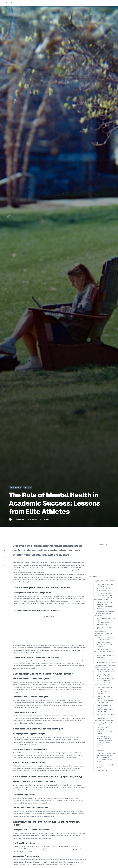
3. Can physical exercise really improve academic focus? (106, 787)
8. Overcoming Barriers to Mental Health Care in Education (103, 735)
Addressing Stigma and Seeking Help (104, 739)
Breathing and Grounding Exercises (104, 722)
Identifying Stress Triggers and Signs (106, 652)
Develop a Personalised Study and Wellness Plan (104, 770)
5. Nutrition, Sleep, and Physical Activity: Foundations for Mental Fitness (103, 684)
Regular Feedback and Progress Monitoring (104, 708)
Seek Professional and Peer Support (105, 766)
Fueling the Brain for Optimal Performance (105, 690)
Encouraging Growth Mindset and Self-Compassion (106, 713)
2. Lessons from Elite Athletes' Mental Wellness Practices (103, 632)
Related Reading (102, 804)
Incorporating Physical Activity (106, 696)
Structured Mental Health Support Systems (104, 636)
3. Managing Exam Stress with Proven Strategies (102, 648)
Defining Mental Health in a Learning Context (105, 619)
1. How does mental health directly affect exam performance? (105, 776)
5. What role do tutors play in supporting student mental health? (106, 799)
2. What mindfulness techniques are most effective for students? (106, 782)
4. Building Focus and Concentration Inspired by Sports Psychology (103, 667)
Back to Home (10, 3)
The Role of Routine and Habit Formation (106, 679)
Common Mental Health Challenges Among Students (106, 628)
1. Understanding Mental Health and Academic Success (104, 614)
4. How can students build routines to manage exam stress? (105, 793)
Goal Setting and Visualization (106, 644)
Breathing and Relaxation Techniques (104, 661)
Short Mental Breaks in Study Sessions (106, 726)
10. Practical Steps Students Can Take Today (103, 757)
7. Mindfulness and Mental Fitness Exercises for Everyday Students (104, 717)
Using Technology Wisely (105, 675)
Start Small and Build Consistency (103, 762)
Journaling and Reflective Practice (105, 730)
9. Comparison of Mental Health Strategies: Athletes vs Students (103, 753)
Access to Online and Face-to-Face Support (106, 744)
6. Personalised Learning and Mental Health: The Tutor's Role (104, 699)
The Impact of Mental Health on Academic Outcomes (105, 623)
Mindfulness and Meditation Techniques (105, 641)
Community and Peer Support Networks (106, 748)
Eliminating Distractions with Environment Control (105, 672)
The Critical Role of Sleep (105, 693)
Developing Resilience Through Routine (104, 657)
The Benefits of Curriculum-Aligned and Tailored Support (106, 704)
